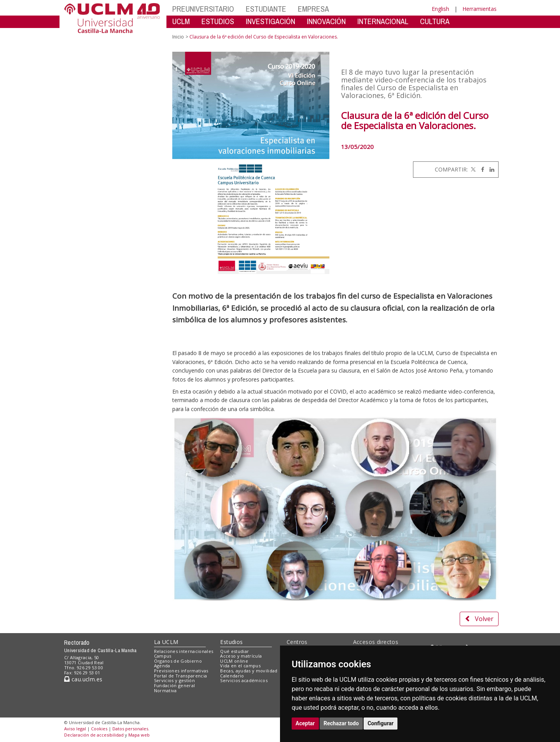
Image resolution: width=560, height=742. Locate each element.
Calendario (232, 676)
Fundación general (175, 685)
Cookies (99, 729)
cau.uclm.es (83, 679)
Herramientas (479, 9)
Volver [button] (479, 619)
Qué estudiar (234, 651)
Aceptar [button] (305, 723)
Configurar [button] (381, 723)
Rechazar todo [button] (341, 723)
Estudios (231, 642)
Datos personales (130, 729)
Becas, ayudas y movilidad (249, 671)
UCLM (181, 21)
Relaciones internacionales (184, 651)
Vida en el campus (240, 666)
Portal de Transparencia (181, 676)
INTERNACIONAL (383, 21)
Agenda (162, 666)
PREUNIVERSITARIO (203, 9)
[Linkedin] (490, 169)
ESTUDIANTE (266, 9)
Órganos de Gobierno (178, 661)
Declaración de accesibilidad (94, 735)
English (440, 9)
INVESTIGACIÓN (270, 21)
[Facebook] (481, 169)
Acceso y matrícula (241, 656)
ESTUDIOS (218, 21)
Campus (163, 656)
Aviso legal (75, 729)
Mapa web (139, 735)
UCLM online (234, 661)
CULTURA (435, 21)
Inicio (178, 37)
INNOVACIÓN (326, 21)
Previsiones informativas (181, 671)
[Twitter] (472, 169)
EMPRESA (313, 9)
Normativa (165, 690)
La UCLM (166, 642)
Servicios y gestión (174, 680)
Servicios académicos (244, 680)
